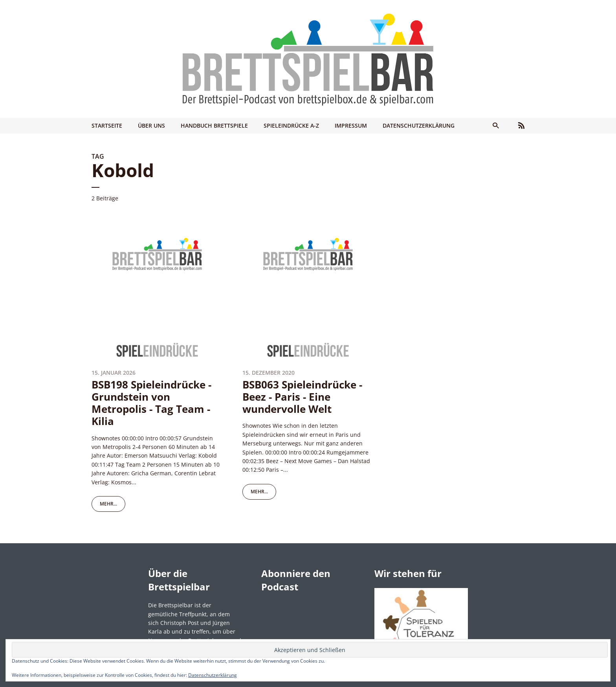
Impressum (351, 125)
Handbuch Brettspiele (214, 125)
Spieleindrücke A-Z (291, 125)
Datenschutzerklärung (419, 125)
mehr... (108, 504)
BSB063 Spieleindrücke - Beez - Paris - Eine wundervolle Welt (302, 397)
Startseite (107, 125)
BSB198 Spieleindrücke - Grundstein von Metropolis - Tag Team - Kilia (151, 403)
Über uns (151, 125)
